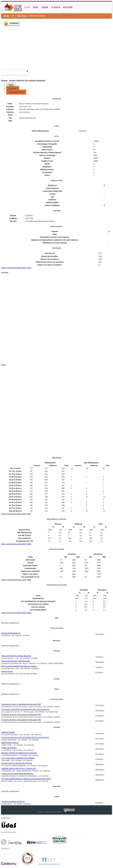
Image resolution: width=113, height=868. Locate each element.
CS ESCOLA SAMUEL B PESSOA (13, 801)
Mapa (26, 7)
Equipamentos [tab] (16, 92)
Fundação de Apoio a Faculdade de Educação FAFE (21, 704)
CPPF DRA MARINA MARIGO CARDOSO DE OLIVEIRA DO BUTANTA (26, 779)
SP (13, 16)
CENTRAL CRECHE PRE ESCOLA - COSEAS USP (19, 768)
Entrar (68, 7)
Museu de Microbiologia (11, 633)
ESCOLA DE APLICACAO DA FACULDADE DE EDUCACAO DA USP (25, 737)
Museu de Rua (7, 671)
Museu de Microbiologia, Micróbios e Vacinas (19, 666)
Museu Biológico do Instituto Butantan (16, 656)
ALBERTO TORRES (8, 732)
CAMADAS (14, 23)
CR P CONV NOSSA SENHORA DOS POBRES (18, 758)
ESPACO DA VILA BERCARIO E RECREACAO (17, 774)
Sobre (44, 7)
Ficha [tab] (11, 85)
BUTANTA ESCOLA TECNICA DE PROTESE (17, 763)
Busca (55, 7)
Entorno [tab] (13, 88)
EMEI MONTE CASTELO (10, 743)
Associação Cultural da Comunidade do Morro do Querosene (25, 709)
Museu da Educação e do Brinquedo (16, 661)
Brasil (6, 16)
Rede (35, 7)
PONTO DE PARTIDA (9, 748)
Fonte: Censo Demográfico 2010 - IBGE (16, 268)
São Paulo (22, 16)
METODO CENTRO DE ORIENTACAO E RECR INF (19, 753)
